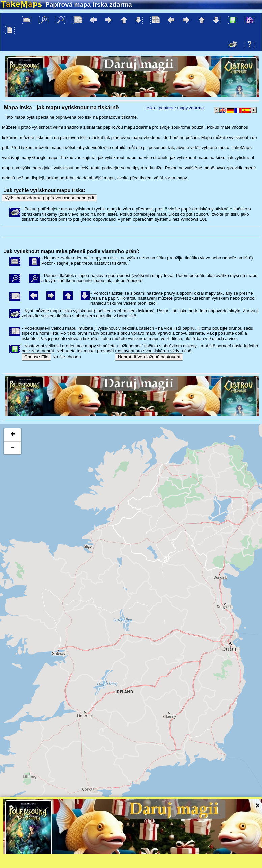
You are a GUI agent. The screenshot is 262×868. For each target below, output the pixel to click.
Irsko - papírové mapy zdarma (174, 108)
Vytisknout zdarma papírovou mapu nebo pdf (49, 198)
